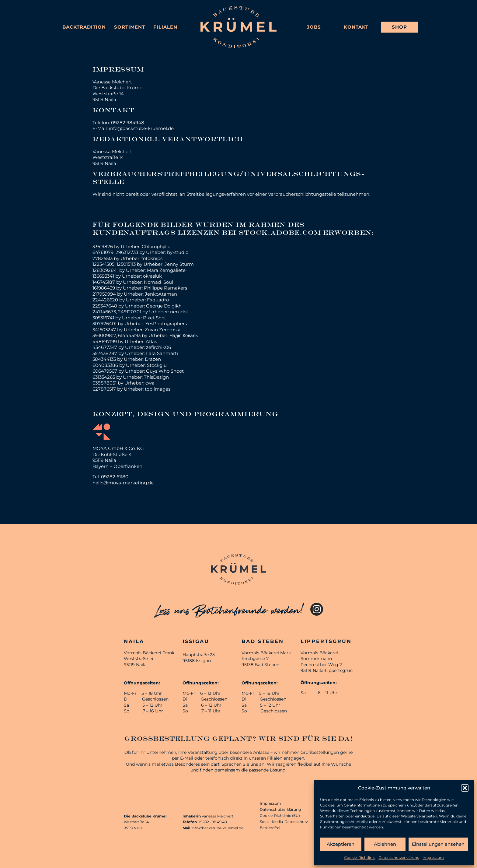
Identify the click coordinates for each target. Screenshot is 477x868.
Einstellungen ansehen (438, 844)
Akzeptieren (341, 844)
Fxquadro (158, 300)
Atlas (151, 341)
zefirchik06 (158, 347)
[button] (465, 788)
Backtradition (84, 27)
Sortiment (130, 27)
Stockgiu (157, 365)
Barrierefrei (270, 828)
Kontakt (356, 27)
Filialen (165, 27)
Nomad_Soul (158, 282)
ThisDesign (156, 377)
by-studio (178, 252)
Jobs (314, 27)
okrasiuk (152, 276)
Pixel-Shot (155, 318)
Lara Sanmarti (162, 353)
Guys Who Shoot (165, 371)
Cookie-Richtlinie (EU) (280, 815)
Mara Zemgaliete (166, 270)
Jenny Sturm (179, 264)
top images (158, 389)
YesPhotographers (166, 323)
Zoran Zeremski (163, 330)
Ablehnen (385, 844)
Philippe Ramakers (165, 288)
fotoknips (152, 258)
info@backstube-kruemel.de (217, 828)
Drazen (153, 359)
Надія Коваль (184, 335)
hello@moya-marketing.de (123, 483)
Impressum (433, 857)
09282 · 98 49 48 (212, 822)
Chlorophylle (156, 246)
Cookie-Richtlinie (360, 857)
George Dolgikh (164, 306)
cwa (150, 383)
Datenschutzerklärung (399, 857)
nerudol (179, 312)
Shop (399, 27)
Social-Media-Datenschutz (284, 822)
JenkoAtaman (161, 294)
